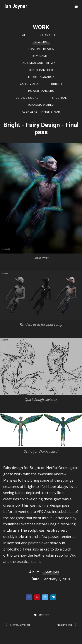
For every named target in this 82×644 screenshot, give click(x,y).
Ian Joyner (16, 6)
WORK (41, 27)
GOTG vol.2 (29, 84)
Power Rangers (41, 91)
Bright (57, 84)
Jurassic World (41, 105)
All (25, 35)
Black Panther (41, 70)
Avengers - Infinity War (41, 112)
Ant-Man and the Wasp (41, 63)
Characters (50, 35)
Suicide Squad (27, 98)
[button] (41, 615)
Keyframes (41, 56)
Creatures (41, 42)
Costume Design (41, 49)
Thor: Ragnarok (41, 77)
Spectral (59, 98)
